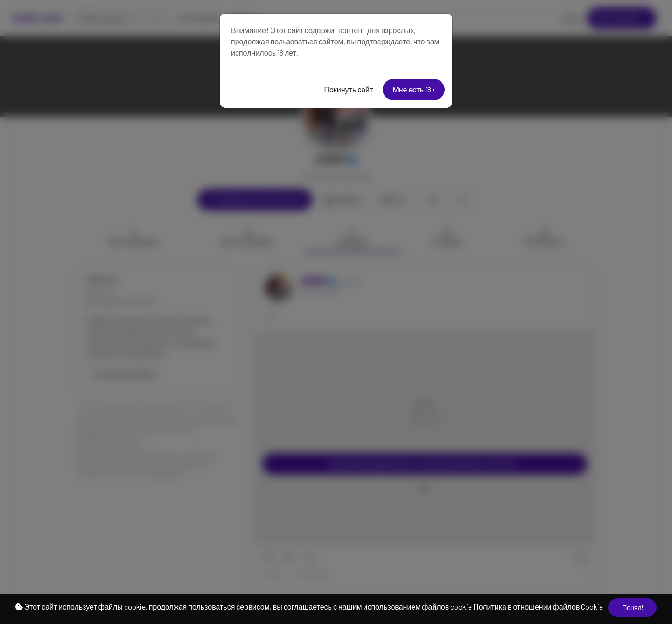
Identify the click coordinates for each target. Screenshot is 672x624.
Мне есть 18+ (414, 89)
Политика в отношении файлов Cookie (538, 606)
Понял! (632, 607)
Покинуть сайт (348, 89)
